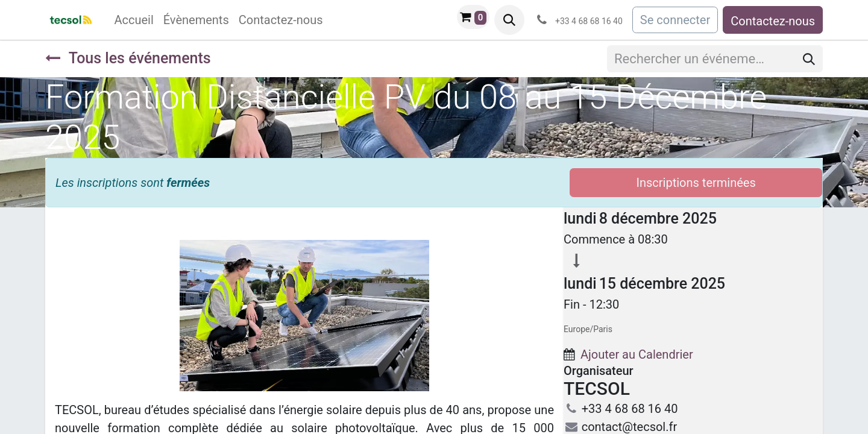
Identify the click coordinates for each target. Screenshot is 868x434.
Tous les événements (128, 58)
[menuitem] (134, 20)
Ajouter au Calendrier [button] (637, 354)
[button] (509, 20)
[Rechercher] (809, 59)
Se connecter (675, 20)
